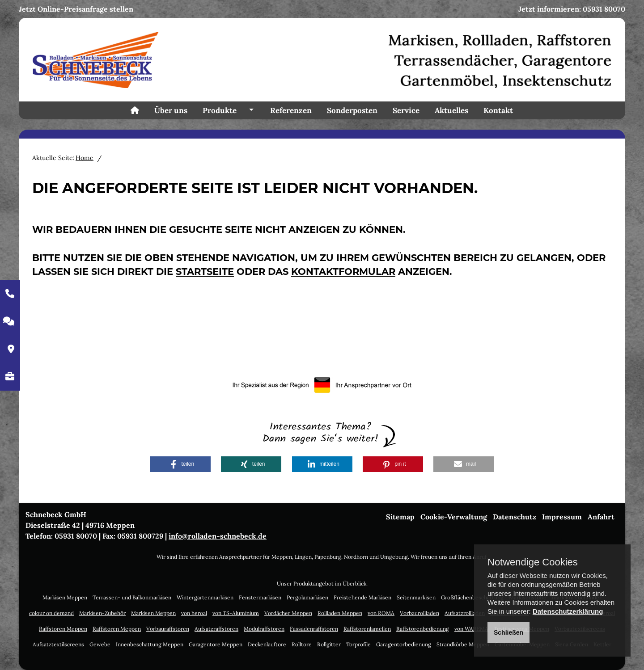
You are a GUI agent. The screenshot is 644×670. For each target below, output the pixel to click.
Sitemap (400, 517)
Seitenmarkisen (416, 597)
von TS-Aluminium (236, 613)
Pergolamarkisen (307, 597)
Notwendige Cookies (533, 562)
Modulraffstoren (264, 629)
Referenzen (291, 110)
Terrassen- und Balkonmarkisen (132, 597)
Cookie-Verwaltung (454, 517)
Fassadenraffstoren (314, 629)
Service (406, 110)
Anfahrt (601, 517)
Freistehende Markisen (362, 597)
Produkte (220, 110)
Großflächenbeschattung (472, 597)
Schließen (508, 632)
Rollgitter (329, 644)
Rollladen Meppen (340, 613)
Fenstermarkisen (260, 597)
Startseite (205, 272)
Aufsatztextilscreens (58, 644)
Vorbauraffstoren (168, 629)
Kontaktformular (343, 272)
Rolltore (302, 644)
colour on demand (51, 613)
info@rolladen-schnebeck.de (218, 536)
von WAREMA (471, 629)
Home (85, 158)
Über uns (171, 110)
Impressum (562, 517)
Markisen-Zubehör (102, 613)
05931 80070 (604, 9)
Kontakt (498, 110)
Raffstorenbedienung (423, 629)
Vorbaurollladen (419, 613)
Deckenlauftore (267, 644)
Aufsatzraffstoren (216, 629)
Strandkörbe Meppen (463, 644)
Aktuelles (451, 110)
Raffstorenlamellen (367, 629)
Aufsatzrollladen (465, 613)
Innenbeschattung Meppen (150, 644)
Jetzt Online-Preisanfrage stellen (76, 9)
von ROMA (381, 613)
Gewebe (100, 644)
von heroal (194, 613)
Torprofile (358, 644)
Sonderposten (352, 110)
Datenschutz (515, 517)
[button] (180, 464)
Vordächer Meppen (288, 613)
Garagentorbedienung (404, 644)
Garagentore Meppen (216, 644)
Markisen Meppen (65, 597)
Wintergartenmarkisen (205, 597)
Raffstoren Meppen (63, 629)
